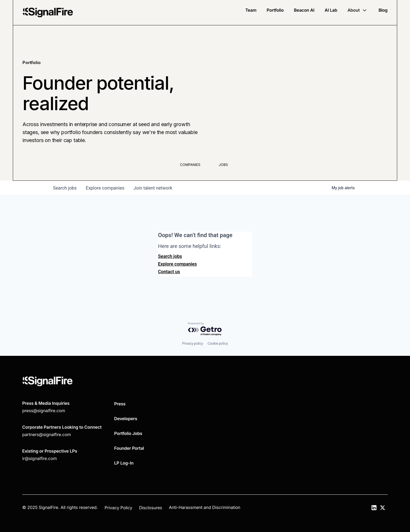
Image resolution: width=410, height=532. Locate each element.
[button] (358, 10)
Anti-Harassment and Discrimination (205, 507)
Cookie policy (218, 344)
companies (105, 188)
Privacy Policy (118, 508)
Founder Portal (129, 448)
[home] (48, 13)
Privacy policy (193, 344)
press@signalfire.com (44, 411)
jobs (65, 188)
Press (120, 404)
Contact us (169, 272)
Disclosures (150, 508)
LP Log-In (124, 463)
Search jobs (170, 256)
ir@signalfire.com (39, 458)
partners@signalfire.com (47, 435)
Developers (126, 419)
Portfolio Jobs (128, 433)
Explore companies (177, 264)
